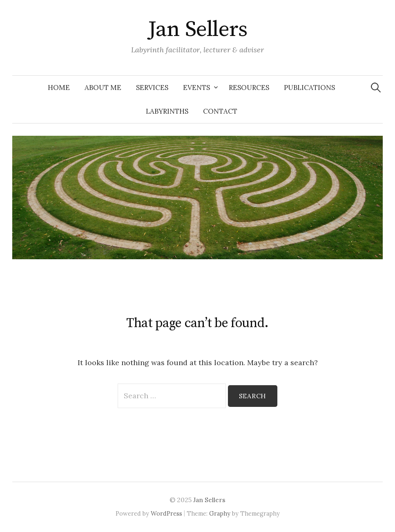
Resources (249, 88)
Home (59, 88)
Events (196, 88)
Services (152, 88)
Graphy (220, 513)
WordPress (166, 513)
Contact (220, 111)
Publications (309, 88)
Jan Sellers (197, 29)
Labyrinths (167, 111)
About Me (103, 88)
